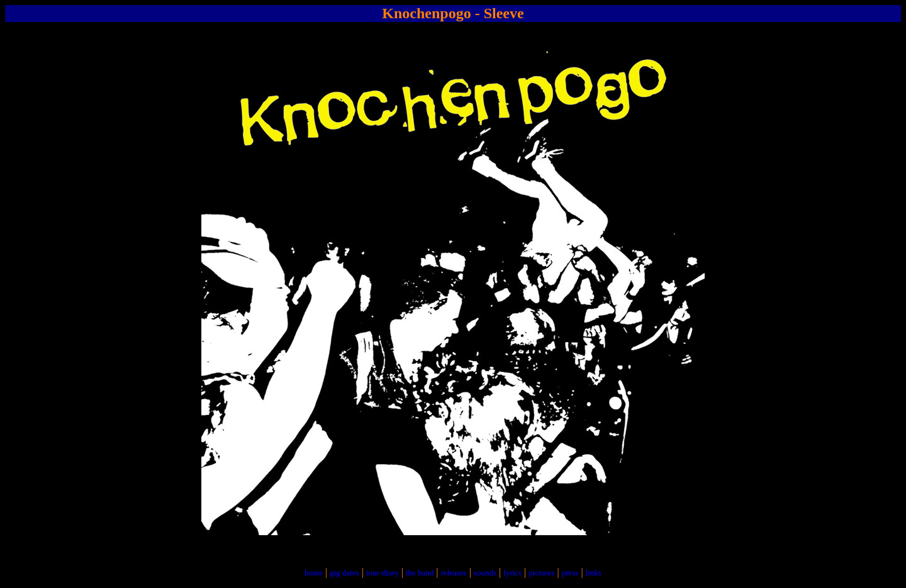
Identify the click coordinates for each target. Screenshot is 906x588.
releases (454, 573)
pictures (541, 573)
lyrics (512, 573)
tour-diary (383, 573)
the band (420, 573)
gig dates (344, 573)
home (314, 573)
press (570, 573)
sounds (485, 573)
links (594, 573)
